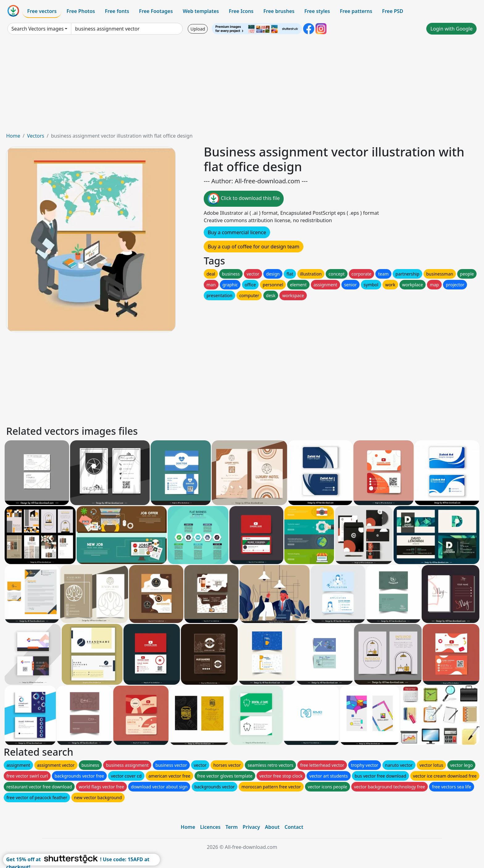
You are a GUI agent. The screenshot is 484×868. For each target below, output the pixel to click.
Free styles (317, 11)
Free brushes (279, 11)
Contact (294, 827)
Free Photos (81, 11)
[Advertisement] (242, 86)
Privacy (251, 827)
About (272, 827)
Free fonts (117, 11)
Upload (198, 29)
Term (232, 827)
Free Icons (241, 11)
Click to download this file (244, 199)
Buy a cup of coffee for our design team (254, 247)
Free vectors (42, 11)
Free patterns (356, 11)
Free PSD (393, 11)
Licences (210, 827)
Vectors (35, 136)
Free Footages (156, 11)
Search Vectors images (38, 29)
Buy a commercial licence (237, 232)
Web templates (201, 11)
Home (13, 136)
